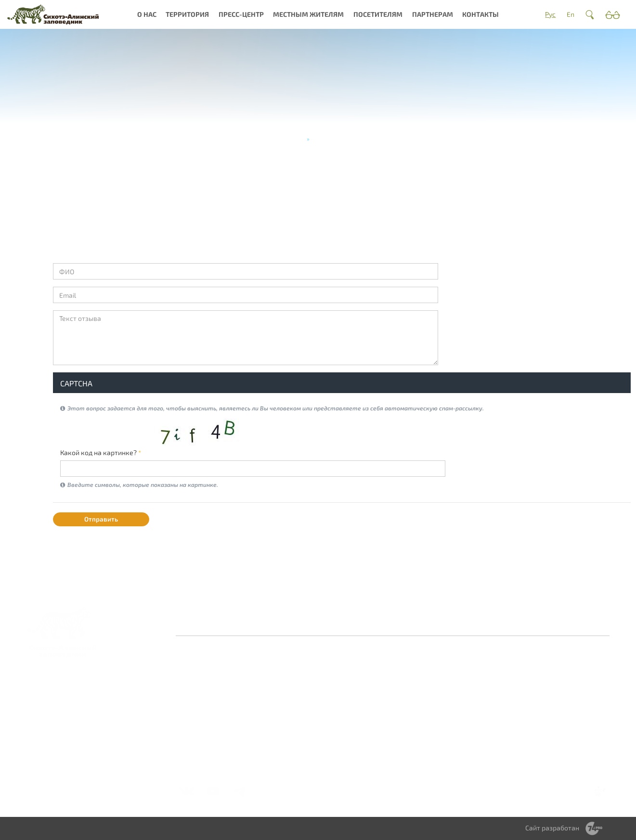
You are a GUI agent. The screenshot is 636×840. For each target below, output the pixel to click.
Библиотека (342, 692)
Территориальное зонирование (421, 702)
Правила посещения (481, 695)
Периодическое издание (347, 706)
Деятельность (205, 716)
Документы (201, 737)
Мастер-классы (488, 737)
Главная (291, 139)
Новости (336, 671)
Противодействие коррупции (378, 623)
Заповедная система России (208, 674)
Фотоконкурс (344, 731)
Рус (550, 14)
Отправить (101, 519)
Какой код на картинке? (101, 452)
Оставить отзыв (247, 623)
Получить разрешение (482, 713)
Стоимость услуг (489, 748)
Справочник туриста (482, 762)
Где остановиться (490, 681)
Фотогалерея (344, 681)
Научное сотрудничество (558, 685)
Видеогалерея (345, 720)
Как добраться (486, 671)
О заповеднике (277, 671)
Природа (266, 681)
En (571, 14)
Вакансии (198, 727)
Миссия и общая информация (209, 702)
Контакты (480, 14)
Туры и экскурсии (490, 727)
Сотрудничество (418, 688)
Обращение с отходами (414, 674)
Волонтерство (555, 671)
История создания (212, 688)
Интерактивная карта (278, 713)
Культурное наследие (271, 695)
